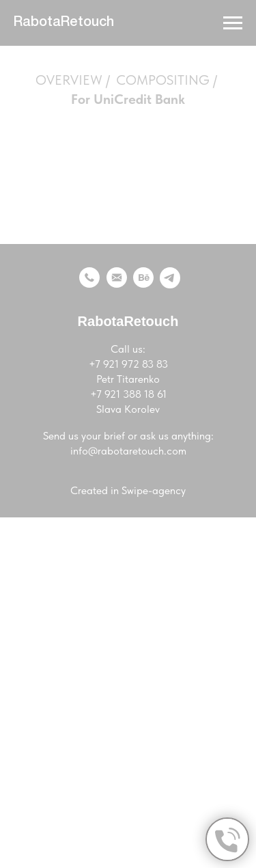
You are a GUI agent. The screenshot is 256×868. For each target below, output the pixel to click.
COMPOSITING (163, 80)
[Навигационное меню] (233, 23)
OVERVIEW (69, 80)
